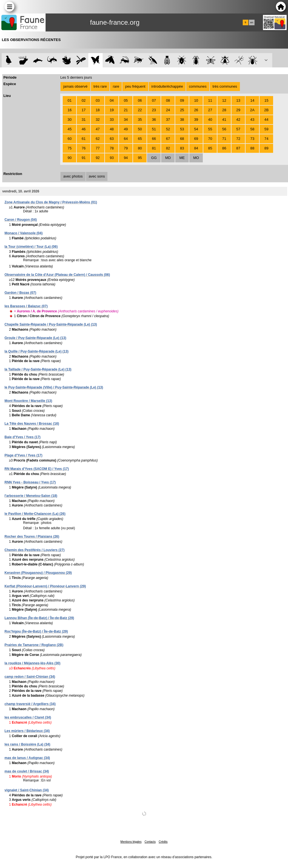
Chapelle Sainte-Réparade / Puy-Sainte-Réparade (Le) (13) (51, 324)
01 (69, 100)
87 (238, 148)
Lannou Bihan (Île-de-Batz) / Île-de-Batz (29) (39, 618)
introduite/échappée (167, 86)
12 (224, 100)
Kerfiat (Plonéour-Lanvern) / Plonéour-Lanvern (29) (45, 586)
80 (140, 148)
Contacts (150, 842)
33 (112, 120)
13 (238, 100)
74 (266, 139)
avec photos (73, 176)
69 (196, 139)
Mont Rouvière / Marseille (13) (28, 401)
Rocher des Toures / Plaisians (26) (32, 537)
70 (210, 139)
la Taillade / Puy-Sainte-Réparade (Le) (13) (38, 369)
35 (140, 120)
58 (252, 129)
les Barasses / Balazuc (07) (26, 306)
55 (210, 129)
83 (182, 148)
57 (238, 129)
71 (224, 139)
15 (266, 100)
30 (69, 120)
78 (112, 148)
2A (252, 110)
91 (84, 158)
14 (252, 100)
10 (196, 100)
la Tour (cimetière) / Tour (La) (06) (31, 247)
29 (238, 110)
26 (196, 110)
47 (98, 129)
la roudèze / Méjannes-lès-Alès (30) (32, 663)
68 (182, 139)
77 (98, 148)
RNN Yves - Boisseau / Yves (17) (30, 482)
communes (198, 86)
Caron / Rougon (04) (21, 220)
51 (154, 129)
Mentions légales (131, 842)
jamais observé (75, 86)
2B (266, 110)
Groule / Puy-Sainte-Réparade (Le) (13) (35, 338)
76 (84, 148)
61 (84, 139)
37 (168, 120)
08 (168, 100)
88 (252, 148)
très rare (100, 86)
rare (116, 86)
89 (266, 148)
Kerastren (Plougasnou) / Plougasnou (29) (38, 573)
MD (168, 158)
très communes (225, 86)
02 (84, 100)
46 (84, 129)
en (252, 22)
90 (69, 158)
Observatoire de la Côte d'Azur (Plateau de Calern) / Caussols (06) (57, 275)
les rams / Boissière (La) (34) (27, 744)
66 (154, 139)
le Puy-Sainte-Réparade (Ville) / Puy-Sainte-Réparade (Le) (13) (54, 387)
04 (112, 100)
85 (210, 148)
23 (154, 110)
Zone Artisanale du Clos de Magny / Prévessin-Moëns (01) (51, 202)
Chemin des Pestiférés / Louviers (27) (34, 550)
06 (140, 100)
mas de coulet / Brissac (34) (27, 771)
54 (196, 129)
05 (126, 100)
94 (126, 158)
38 (182, 120)
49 (126, 129)
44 (266, 120)
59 (266, 129)
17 (84, 110)
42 (238, 120)
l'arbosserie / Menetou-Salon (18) (31, 496)
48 (112, 129)
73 (252, 139)
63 (112, 139)
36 (154, 120)
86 (224, 148)
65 (140, 139)
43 (252, 120)
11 (210, 100)
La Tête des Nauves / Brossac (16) (32, 424)
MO (196, 158)
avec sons (97, 176)
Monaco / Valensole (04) (23, 233)
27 (210, 110)
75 (69, 148)
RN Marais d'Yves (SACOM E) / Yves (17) (37, 469)
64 (126, 139)
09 (182, 100)
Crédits (163, 842)
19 (112, 110)
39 (196, 120)
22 (140, 110)
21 (126, 110)
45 (69, 129)
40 (210, 120)
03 (98, 100)
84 (196, 148)
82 (168, 148)
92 (98, 158)
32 (98, 120)
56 (224, 129)
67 (168, 139)
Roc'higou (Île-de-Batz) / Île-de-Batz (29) (36, 631)
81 (154, 148)
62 (98, 139)
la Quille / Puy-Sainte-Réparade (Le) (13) (36, 351)
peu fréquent (135, 86)
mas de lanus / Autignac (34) (27, 758)
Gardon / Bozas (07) (20, 293)
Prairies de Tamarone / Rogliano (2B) (34, 645)
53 (182, 129)
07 (154, 100)
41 (224, 120)
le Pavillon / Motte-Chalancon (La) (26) (35, 514)
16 (69, 110)
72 (238, 139)
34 (126, 120)
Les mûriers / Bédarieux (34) (27, 731)
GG (154, 158)
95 (140, 158)
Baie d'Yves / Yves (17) (22, 437)
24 (168, 110)
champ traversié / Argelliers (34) (30, 704)
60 (69, 139)
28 (224, 110)
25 (182, 110)
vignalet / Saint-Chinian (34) (27, 790)
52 (168, 129)
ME (182, 158)
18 (98, 110)
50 (140, 129)
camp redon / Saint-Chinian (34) (30, 677)
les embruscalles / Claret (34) (28, 717)
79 (126, 148)
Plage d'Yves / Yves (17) (23, 455)
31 (84, 120)
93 (112, 158)
